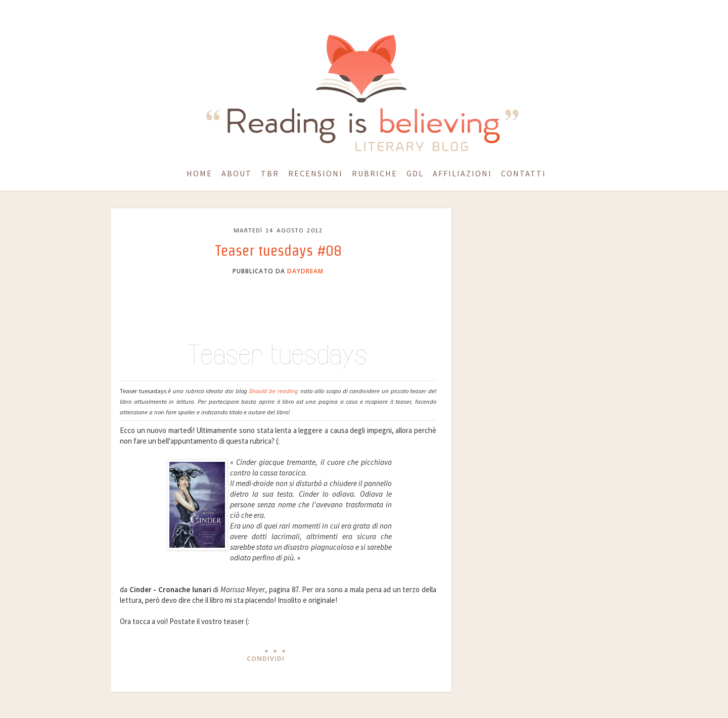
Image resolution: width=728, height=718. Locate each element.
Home (199, 173)
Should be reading (273, 391)
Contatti (524, 173)
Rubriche (375, 173)
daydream (305, 271)
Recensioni (315, 173)
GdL (415, 173)
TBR (270, 173)
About (237, 173)
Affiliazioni (462, 173)
